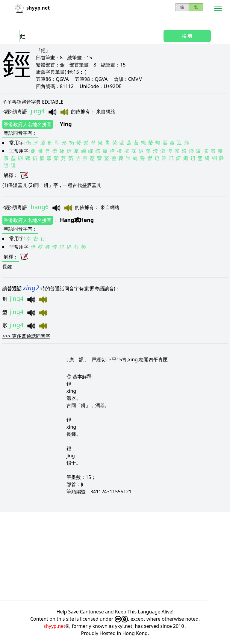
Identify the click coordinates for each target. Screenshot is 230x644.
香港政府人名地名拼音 (28, 124)
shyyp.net (54, 626)
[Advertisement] (115, 556)
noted (192, 619)
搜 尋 (187, 36)
